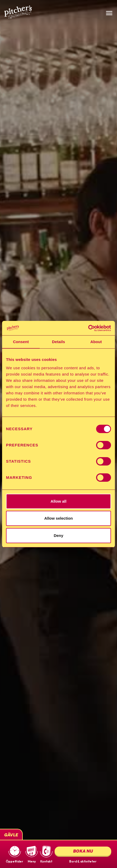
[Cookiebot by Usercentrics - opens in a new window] (88, 328)
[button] (14, 854)
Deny (59, 535)
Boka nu (83, 851)
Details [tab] (58, 342)
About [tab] (96, 342)
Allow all (59, 501)
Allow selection (58, 518)
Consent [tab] (21, 342)
